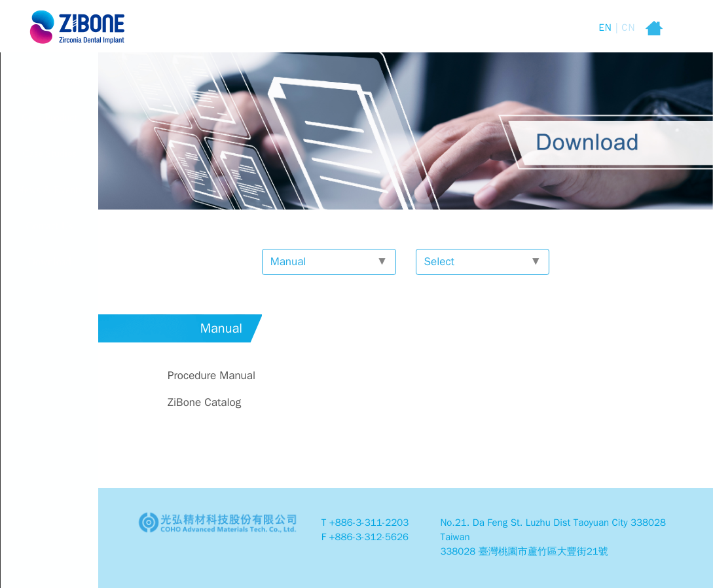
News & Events (49, 209)
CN (628, 28)
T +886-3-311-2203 (365, 523)
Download (49, 281)
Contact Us (50, 245)
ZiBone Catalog (204, 402)
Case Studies (49, 173)
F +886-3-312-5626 (365, 537)
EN (605, 28)
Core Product (49, 137)
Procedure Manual (211, 376)
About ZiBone (50, 101)
